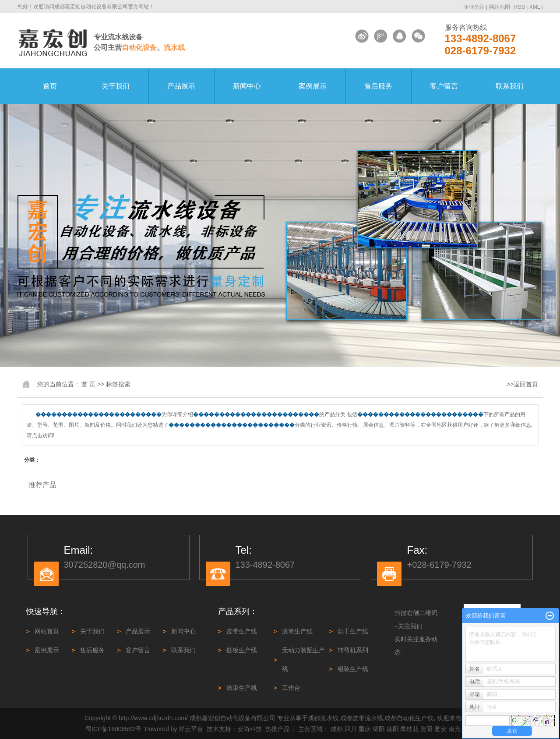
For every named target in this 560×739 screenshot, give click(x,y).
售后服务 (378, 86)
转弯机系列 (353, 650)
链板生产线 (242, 650)
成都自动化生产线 (409, 718)
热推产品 (278, 729)
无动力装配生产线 (303, 659)
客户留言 (444, 86)
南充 (454, 729)
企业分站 (474, 7)
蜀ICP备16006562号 (113, 729)
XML (535, 7)
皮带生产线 (242, 631)
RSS (519, 7)
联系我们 (510, 86)
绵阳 (379, 729)
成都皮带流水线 (362, 718)
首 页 (88, 384)
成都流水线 (323, 718)
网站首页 (47, 631)
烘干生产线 (353, 631)
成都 (337, 729)
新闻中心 (247, 86)
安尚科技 (250, 729)
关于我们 (116, 86)
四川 (351, 729)
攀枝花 (409, 729)
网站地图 (500, 7)
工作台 (291, 688)
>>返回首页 (522, 384)
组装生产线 (353, 669)
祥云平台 (191, 729)
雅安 (440, 729)
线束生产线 (242, 688)
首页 (50, 86)
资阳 (426, 729)
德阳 (393, 729)
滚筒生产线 (297, 631)
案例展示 (313, 86)
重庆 (365, 729)
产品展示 (181, 86)
